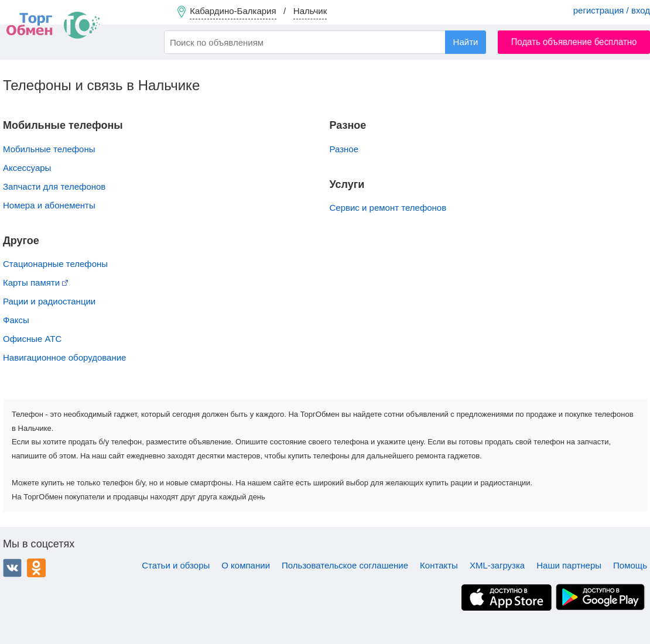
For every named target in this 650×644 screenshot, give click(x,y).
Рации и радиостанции (49, 301)
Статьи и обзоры (176, 565)
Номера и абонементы (49, 205)
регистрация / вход (612, 10)
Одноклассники (36, 568)
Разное (344, 149)
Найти (466, 42)
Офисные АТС (32, 339)
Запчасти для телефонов (54, 186)
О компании (246, 565)
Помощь (630, 565)
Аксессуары (27, 168)
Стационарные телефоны (55, 264)
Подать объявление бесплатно (574, 42)
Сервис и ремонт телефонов (388, 208)
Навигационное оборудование (64, 357)
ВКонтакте (12, 568)
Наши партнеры (569, 565)
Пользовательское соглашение (345, 565)
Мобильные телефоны (49, 149)
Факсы (16, 320)
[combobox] (325, 42)
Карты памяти (35, 282)
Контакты (439, 565)
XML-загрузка (497, 565)
